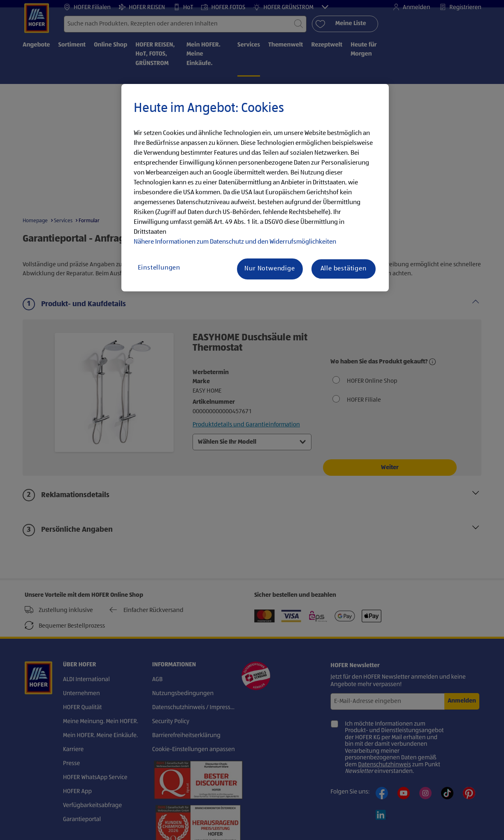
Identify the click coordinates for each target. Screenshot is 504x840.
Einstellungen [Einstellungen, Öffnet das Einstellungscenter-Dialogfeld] (159, 268)
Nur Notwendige (269, 269)
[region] (255, 188)
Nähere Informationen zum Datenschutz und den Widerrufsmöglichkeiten (235, 242)
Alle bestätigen (344, 269)
